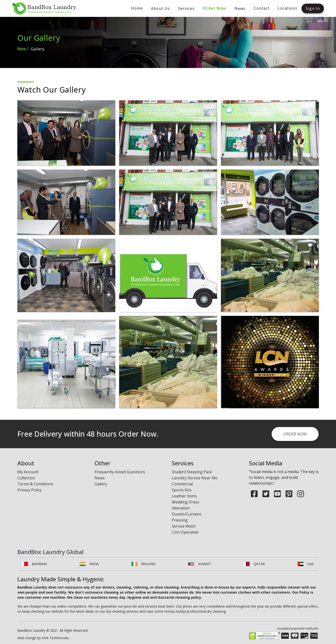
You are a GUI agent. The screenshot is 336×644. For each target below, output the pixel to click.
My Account (28, 472)
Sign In (313, 8)
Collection (26, 478)
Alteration (181, 508)
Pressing (180, 520)
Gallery (101, 484)
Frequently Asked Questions (120, 472)
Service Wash (184, 526)
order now (295, 441)
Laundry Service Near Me (195, 478)
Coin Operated (185, 532)
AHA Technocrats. (56, 638)
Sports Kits (182, 490)
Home (22, 49)
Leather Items (184, 496)
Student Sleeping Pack (192, 472)
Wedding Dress (185, 502)
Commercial (182, 484)
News (100, 478)
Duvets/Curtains (187, 514)
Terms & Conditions (35, 484)
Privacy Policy (29, 490)
